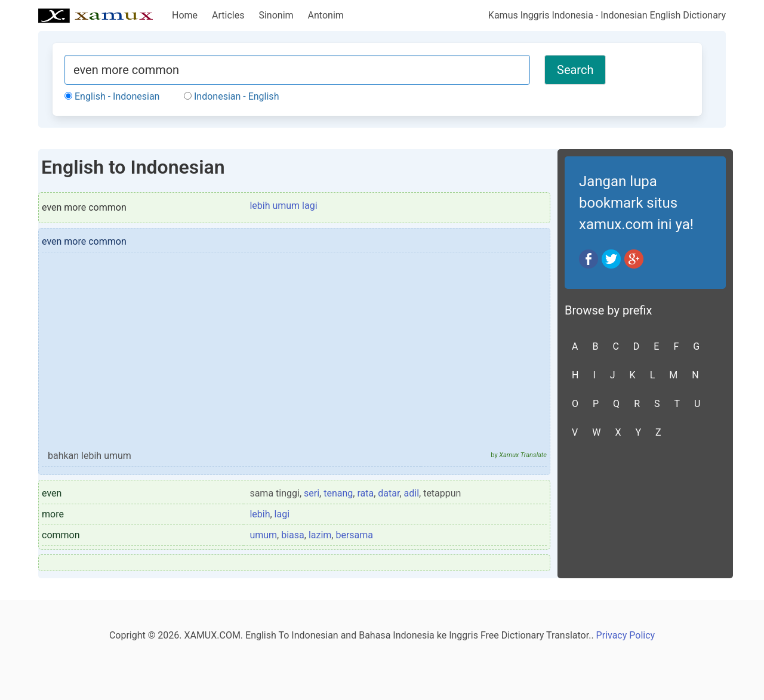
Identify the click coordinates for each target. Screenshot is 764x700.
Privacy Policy (626, 635)
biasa (293, 535)
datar (389, 493)
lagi (282, 514)
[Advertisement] (294, 356)
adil (412, 493)
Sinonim (276, 15)
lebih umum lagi (283, 206)
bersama (354, 535)
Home (185, 15)
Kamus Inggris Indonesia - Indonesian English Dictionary (607, 15)
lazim (320, 535)
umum (263, 535)
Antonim (326, 15)
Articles (228, 15)
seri (312, 493)
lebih (260, 514)
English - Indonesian (112, 96)
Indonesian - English (231, 96)
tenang (338, 493)
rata (365, 493)
